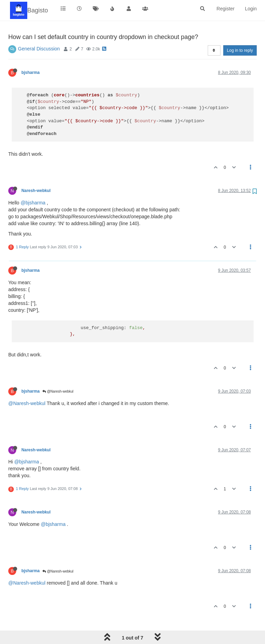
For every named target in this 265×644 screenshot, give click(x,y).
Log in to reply (240, 50)
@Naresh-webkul (58, 391)
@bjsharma (33, 203)
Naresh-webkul (36, 191)
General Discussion (39, 49)
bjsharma (31, 73)
